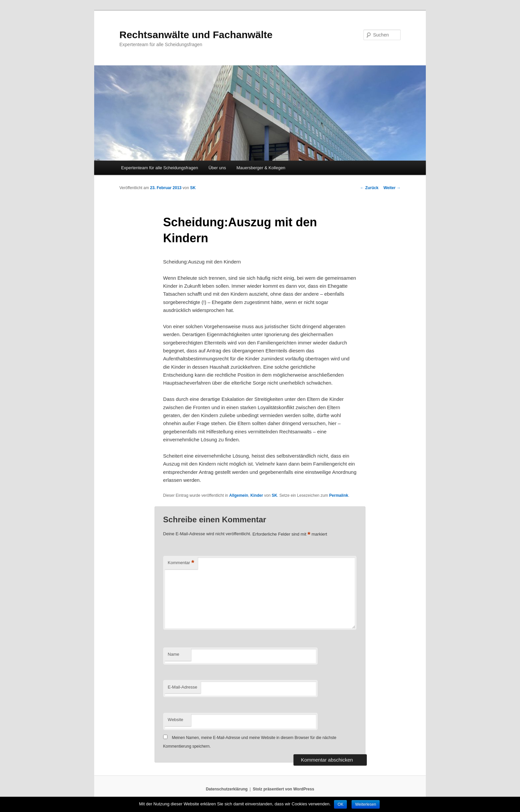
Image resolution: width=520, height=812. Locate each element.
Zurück (369, 188)
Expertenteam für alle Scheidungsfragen (160, 168)
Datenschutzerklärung (227, 789)
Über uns (217, 168)
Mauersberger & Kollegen (261, 168)
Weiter (392, 188)
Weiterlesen (366, 804)
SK (193, 188)
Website (176, 720)
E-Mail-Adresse (183, 687)
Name (174, 654)
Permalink (339, 495)
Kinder (257, 495)
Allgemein (239, 495)
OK (340, 804)
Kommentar (181, 563)
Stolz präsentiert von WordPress (283, 789)
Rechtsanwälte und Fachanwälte (196, 35)
